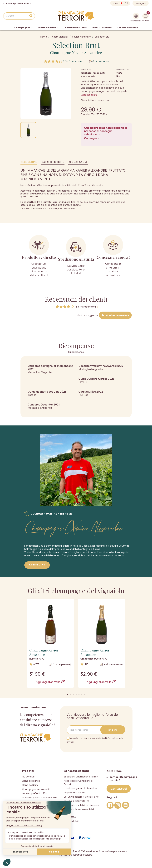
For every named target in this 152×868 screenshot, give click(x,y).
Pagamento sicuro (74, 793)
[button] (67, 695)
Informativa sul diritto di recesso (82, 805)
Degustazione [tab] (78, 162)
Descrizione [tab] (29, 162)
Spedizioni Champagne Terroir (81, 777)
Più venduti (28, 777)
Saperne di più (89, 95)
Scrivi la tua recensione (115, 315)
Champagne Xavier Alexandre (76, 53)
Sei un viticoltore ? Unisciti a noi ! (82, 797)
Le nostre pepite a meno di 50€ (40, 798)
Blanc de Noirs (30, 785)
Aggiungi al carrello (50, 682)
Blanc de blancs (31, 781)
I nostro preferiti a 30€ (35, 793)
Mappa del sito (72, 821)
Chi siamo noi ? (23, 3)
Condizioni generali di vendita (80, 788)
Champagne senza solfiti (36, 789)
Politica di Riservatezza (76, 801)
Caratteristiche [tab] (53, 162)
